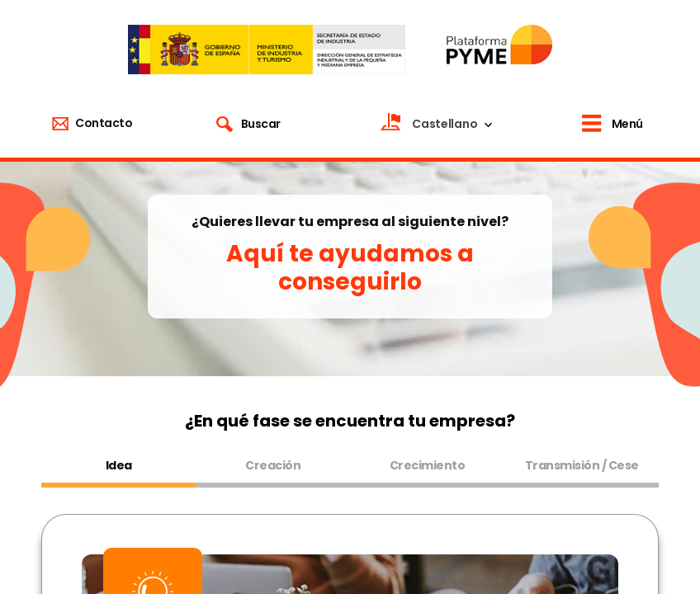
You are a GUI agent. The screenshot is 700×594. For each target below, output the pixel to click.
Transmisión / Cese (582, 465)
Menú (627, 124)
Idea (119, 465)
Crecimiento (428, 465)
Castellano (445, 124)
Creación (273, 465)
